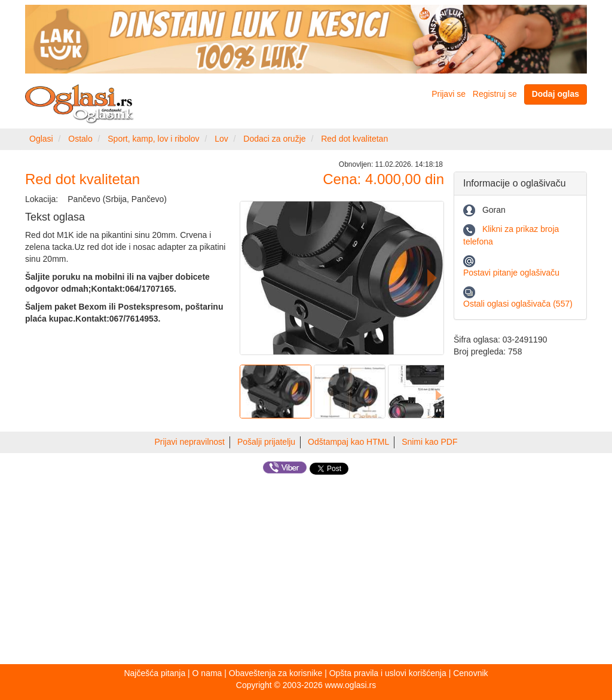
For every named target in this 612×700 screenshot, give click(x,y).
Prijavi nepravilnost (190, 442)
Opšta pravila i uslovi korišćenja (388, 673)
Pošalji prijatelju (266, 442)
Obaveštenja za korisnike (276, 673)
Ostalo (80, 139)
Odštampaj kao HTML (348, 442)
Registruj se (495, 94)
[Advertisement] (306, 571)
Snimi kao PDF (429, 442)
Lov (221, 139)
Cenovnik (470, 673)
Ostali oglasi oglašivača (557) (518, 304)
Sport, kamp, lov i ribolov (153, 139)
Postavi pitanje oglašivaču (511, 273)
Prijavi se (449, 94)
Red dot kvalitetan (354, 139)
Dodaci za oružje (274, 139)
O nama (207, 673)
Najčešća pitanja (154, 673)
